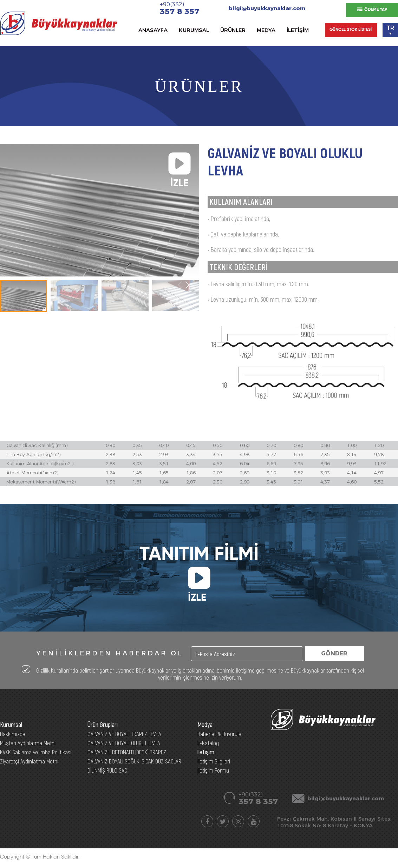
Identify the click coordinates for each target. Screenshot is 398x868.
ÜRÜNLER (233, 30)
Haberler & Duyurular (220, 734)
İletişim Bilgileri (214, 761)
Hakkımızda (13, 734)
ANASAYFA (153, 30)
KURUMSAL (194, 30)
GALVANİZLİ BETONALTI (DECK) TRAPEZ (127, 752)
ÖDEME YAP (372, 10)
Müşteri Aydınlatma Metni (28, 743)
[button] (187, 285)
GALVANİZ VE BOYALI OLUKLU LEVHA (124, 743)
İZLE (180, 165)
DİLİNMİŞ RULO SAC (107, 770)
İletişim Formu (213, 770)
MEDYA (266, 30)
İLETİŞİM (298, 30)
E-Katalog (208, 743)
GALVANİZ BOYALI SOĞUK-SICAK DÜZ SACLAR (134, 761)
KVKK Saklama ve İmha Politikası (36, 752)
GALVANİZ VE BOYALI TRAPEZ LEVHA (124, 734)
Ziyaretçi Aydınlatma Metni (29, 761)
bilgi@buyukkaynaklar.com (267, 8)
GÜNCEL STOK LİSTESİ (351, 30)
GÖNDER (334, 653)
